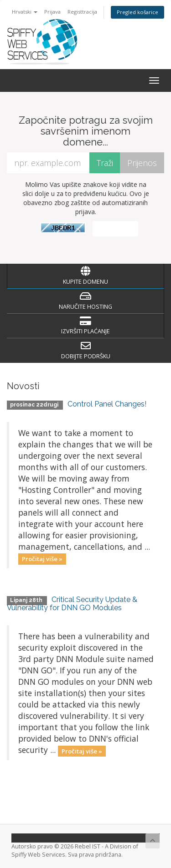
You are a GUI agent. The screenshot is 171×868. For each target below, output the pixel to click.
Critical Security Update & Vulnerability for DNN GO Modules (72, 604)
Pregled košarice (137, 12)
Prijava (52, 12)
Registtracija (82, 12)
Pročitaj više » (42, 559)
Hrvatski (25, 12)
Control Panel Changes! (107, 404)
